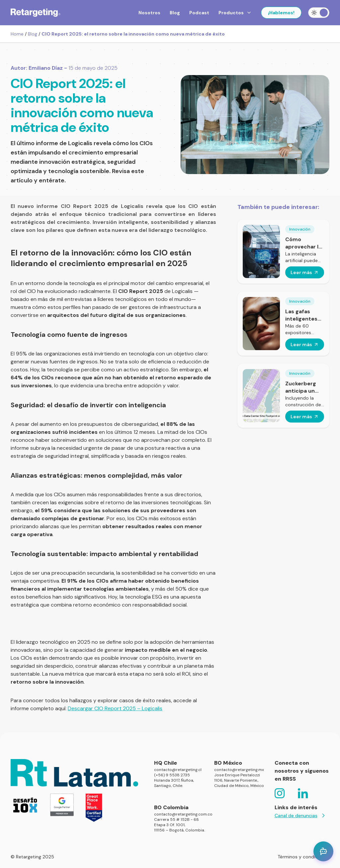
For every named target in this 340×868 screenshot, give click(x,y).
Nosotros (149, 13)
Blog (175, 13)
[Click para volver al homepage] (36, 13)
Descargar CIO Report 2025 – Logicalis (115, 708)
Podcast (199, 13)
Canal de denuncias (301, 816)
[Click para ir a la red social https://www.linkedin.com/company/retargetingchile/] (303, 793)
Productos (235, 13)
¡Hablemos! (281, 13)
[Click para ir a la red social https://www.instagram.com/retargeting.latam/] (280, 793)
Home (17, 34)
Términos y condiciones (303, 857)
